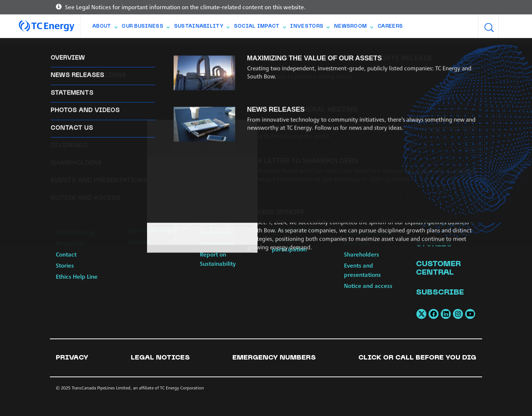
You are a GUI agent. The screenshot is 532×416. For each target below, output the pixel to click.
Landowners (216, 232)
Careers (390, 27)
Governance (72, 199)
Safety (208, 199)
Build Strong (288, 207)
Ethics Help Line (77, 276)
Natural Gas (144, 199)
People (65, 221)
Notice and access (368, 286)
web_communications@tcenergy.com (402, 105)
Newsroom (353, 28)
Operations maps (151, 230)
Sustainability (202, 28)
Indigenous (215, 221)
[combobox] (509, 27)
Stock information (368, 232)
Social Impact (260, 28)
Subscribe (440, 293)
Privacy (72, 358)
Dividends (357, 243)
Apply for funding (295, 229)
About (105, 28)
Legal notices (160, 358)
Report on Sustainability (218, 259)
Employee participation (289, 244)
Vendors (139, 241)
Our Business (145, 28)
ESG (349, 210)
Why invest (359, 221)
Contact (66, 254)
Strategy (67, 210)
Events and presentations (362, 270)
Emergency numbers (274, 358)
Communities (217, 210)
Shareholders (362, 254)
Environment (217, 243)
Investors (310, 28)
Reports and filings (369, 199)
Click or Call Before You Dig (417, 358)
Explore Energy (76, 232)
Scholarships (289, 218)
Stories (65, 265)
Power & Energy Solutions (149, 215)
